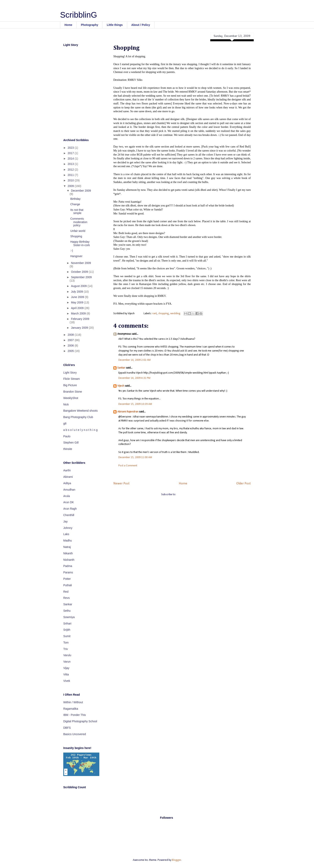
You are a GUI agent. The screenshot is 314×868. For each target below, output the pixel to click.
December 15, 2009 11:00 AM (135, 457)
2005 (71, 351)
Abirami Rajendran (128, 412)
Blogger (176, 860)
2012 (71, 170)
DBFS (67, 728)
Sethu (67, 611)
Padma (68, 566)
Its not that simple (77, 212)
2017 (71, 153)
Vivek (67, 681)
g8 (65, 423)
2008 (71, 335)
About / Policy (141, 25)
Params (68, 572)
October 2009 (80, 272)
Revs (66, 598)
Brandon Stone (73, 392)
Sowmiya (69, 617)
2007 (71, 340)
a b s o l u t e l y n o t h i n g (80, 430)
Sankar (121, 368)
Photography (90, 25)
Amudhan (69, 490)
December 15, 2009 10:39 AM (135, 404)
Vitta (66, 674)
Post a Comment (128, 466)
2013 (71, 164)
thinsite (68, 449)
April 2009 (78, 308)
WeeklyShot (71, 398)
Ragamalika (71, 709)
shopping (164, 314)
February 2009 (80, 319)
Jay (65, 521)
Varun (67, 662)
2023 (71, 148)
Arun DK (69, 502)
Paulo (67, 436)
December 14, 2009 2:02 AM (134, 360)
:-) (72, 251)
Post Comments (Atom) (190, 495)
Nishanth (69, 560)
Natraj (67, 547)
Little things (115, 25)
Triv (66, 649)
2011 (71, 175)
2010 (71, 180)
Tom (66, 643)
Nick (66, 404)
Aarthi (67, 470)
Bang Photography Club (78, 417)
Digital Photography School (80, 721)
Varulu (67, 655)
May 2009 (77, 302)
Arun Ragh (70, 509)
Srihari (67, 623)
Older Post (244, 484)
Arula (67, 496)
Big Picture (70, 385)
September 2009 (81, 277)
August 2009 (79, 286)
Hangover (76, 256)
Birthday (75, 199)
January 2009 (80, 328)
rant (154, 314)
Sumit (67, 636)
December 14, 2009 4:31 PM (134, 378)
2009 (71, 186)
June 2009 (78, 297)
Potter (67, 579)
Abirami (68, 477)
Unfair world (78, 231)
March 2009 (79, 313)
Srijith (67, 630)
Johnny (68, 528)
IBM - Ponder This (75, 715)
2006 (71, 346)
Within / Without (73, 702)
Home (68, 25)
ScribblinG (79, 15)
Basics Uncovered (75, 734)
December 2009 (81, 191)
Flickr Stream (71, 379)
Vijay (66, 668)
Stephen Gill (71, 443)
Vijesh (121, 386)
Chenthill (69, 515)
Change (75, 204)
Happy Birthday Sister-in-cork (80, 243)
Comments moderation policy (79, 222)
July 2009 (77, 292)
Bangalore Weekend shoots (81, 411)
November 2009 (81, 263)
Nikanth (68, 553)
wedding (175, 314)
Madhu (68, 541)
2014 (71, 159)
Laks (66, 534)
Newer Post (121, 484)
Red (66, 592)
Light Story (70, 373)
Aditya (67, 483)
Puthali (68, 585)
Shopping (76, 236)
